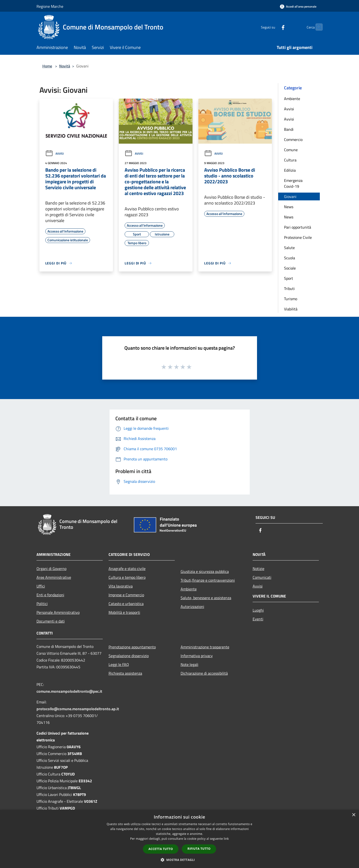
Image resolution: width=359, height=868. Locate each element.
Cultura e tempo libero (127, 577)
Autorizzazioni (192, 607)
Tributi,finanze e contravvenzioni (208, 580)
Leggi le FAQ (119, 664)
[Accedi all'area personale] (298, 6)
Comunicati (262, 577)
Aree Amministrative (54, 577)
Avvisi (55, 154)
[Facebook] (274, 27)
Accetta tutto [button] (161, 849)
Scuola (290, 258)
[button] (180, 860)
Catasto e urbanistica (126, 604)
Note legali (189, 664)
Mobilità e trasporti (124, 612)
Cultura (290, 160)
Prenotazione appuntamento (132, 647)
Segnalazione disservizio (129, 656)
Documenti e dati (51, 621)
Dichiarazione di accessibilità (204, 673)
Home (47, 66)
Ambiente (292, 99)
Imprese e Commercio (126, 595)
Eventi (258, 619)
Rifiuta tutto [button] (199, 849)
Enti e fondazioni (50, 595)
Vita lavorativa (121, 586)
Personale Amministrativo (58, 612)
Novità (65, 66)
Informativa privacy (197, 656)
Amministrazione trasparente (205, 647)
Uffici (41, 586)
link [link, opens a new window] (226, 839)
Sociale (290, 268)
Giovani (290, 196)
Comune (291, 150)
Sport (289, 278)
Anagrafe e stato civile (127, 569)
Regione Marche (50, 6)
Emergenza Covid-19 (293, 183)
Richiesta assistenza (125, 673)
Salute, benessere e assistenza (206, 598)
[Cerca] (317, 27)
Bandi (289, 129)
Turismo (291, 299)
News (289, 207)
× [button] (354, 815)
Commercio (293, 140)
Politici (42, 604)
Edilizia (290, 170)
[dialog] (179, 839)
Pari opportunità (298, 227)
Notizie (258, 569)
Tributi (289, 289)
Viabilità (291, 309)
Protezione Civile (298, 237)
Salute (289, 248)
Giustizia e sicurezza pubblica (205, 571)
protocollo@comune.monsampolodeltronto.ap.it (78, 709)
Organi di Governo (51, 569)
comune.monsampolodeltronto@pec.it (69, 691)
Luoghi (258, 610)
